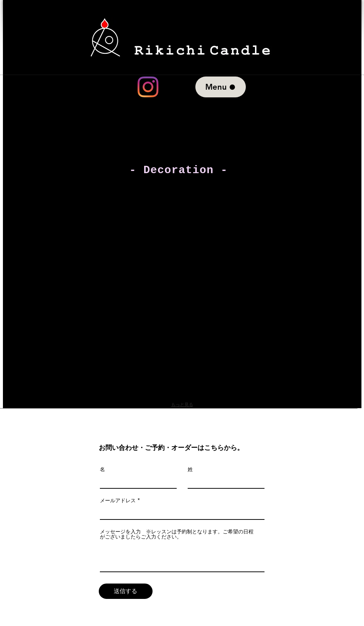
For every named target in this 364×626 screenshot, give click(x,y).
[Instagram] (148, 87)
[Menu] (221, 87)
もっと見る (182, 405)
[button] (111, 226)
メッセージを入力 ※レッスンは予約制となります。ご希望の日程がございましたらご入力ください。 (177, 534)
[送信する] (126, 591)
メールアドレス (118, 500)
